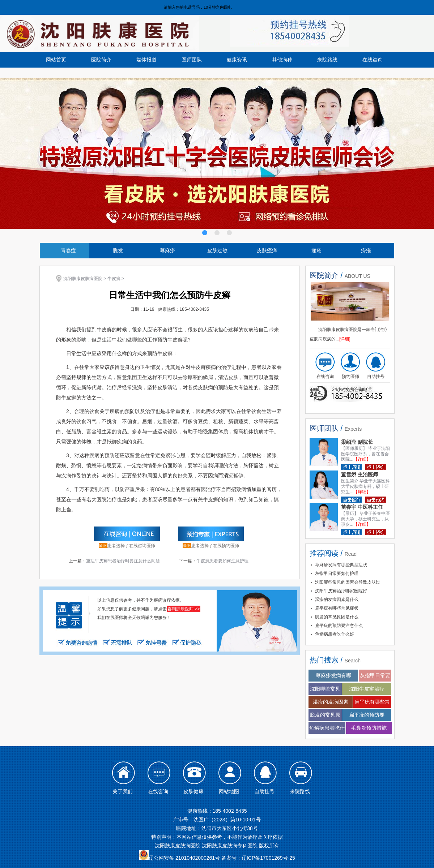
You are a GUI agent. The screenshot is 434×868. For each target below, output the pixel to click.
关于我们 (123, 791)
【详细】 (362, 459)
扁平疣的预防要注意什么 (339, 626)
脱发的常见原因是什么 (337, 617)
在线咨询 (373, 60)
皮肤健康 (193, 791)
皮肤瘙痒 (267, 250)
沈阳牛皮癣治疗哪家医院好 (341, 591)
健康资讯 (237, 60)
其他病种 (282, 60)
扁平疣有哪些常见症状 (337, 608)
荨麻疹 (167, 250)
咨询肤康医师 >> (184, 609)
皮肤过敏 (217, 250)
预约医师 (350, 377)
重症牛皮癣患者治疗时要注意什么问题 (123, 561)
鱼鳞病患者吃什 (327, 728)
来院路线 (327, 60)
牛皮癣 (114, 279)
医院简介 (101, 60)
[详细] (345, 339)
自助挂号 (376, 377)
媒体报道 (146, 60)
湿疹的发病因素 (331, 702)
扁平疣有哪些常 (372, 702)
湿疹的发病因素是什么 (337, 600)
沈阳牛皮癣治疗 (367, 689)
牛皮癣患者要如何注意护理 (222, 561)
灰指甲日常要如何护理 (337, 573)
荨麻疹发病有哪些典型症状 (341, 565)
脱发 (118, 250)
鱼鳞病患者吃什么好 (335, 634)
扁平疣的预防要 (367, 715)
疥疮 (366, 250)
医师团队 (192, 60)
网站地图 (229, 791)
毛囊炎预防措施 (369, 728)
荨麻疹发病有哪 (333, 675)
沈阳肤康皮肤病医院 (83, 279)
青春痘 (68, 250)
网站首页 (56, 60)
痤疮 (316, 250)
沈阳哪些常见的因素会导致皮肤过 (348, 582)
